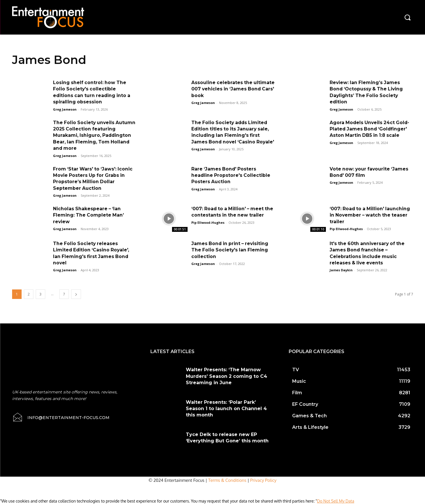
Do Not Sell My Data (336, 501)
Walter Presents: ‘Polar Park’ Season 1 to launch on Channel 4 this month (226, 409)
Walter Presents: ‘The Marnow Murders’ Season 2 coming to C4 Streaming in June (226, 376)
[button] (407, 17)
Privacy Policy (263, 480)
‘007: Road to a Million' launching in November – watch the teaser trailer (371, 215)
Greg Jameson (65, 109)
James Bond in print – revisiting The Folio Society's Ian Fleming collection (231, 250)
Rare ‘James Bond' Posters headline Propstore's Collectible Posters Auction (231, 175)
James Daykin (341, 270)
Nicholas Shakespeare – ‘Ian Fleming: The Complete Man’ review (89, 215)
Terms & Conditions (227, 480)
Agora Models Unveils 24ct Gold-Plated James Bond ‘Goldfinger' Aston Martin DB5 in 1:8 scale (371, 129)
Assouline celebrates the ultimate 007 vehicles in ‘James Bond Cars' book (231, 89)
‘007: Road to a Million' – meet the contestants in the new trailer (228, 215)
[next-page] (76, 294)
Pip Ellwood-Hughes (208, 229)
